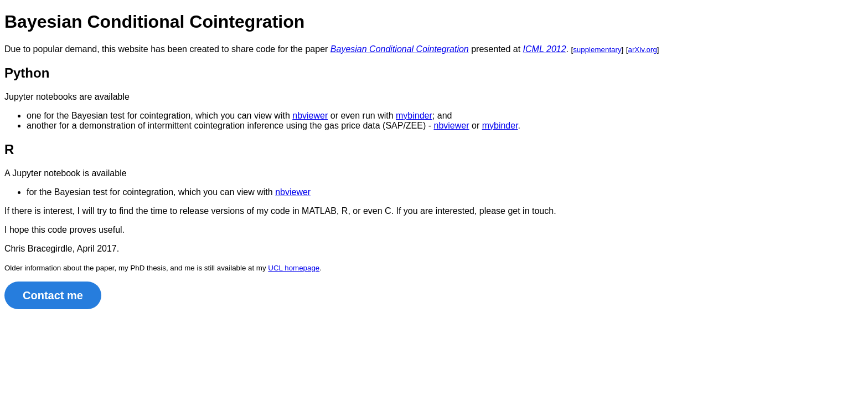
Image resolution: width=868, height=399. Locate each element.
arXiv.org (642, 50)
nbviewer (310, 116)
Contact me (53, 295)
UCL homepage (294, 268)
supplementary (597, 50)
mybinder (414, 116)
